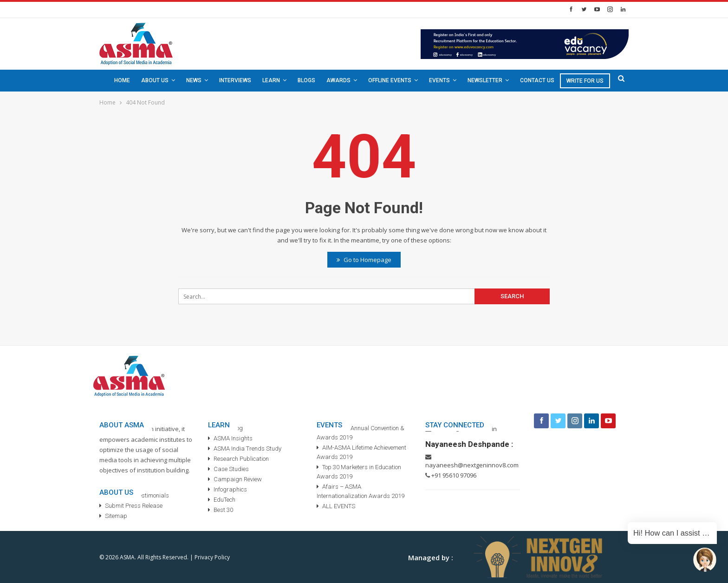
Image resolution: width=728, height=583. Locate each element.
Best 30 (223, 510)
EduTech (224, 500)
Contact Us (537, 80)
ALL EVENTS (339, 506)
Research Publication (241, 459)
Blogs (306, 80)
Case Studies (231, 469)
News (194, 80)
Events (439, 80)
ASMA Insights (233, 438)
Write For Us (585, 81)
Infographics (230, 489)
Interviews (235, 80)
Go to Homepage (364, 260)
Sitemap (116, 516)
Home (122, 80)
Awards (338, 80)
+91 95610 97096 (454, 475)
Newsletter (485, 80)
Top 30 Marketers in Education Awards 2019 (359, 472)
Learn (271, 80)
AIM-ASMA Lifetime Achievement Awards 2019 (361, 452)
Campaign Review (238, 479)
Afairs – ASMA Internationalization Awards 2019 (361, 491)
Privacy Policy (212, 557)
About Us (155, 80)
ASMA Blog (228, 428)
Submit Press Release (134, 506)
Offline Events (390, 80)
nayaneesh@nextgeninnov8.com (472, 465)
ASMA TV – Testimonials (137, 495)
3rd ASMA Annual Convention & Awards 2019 (361, 433)
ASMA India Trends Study (247, 449)
